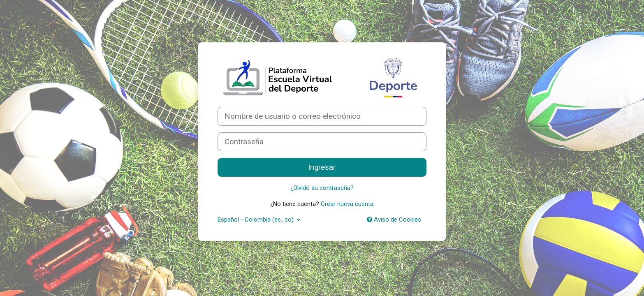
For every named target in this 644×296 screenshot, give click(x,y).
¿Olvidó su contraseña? (322, 188)
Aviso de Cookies (394, 220)
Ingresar (322, 167)
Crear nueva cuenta (347, 204)
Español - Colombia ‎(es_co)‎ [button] (256, 220)
